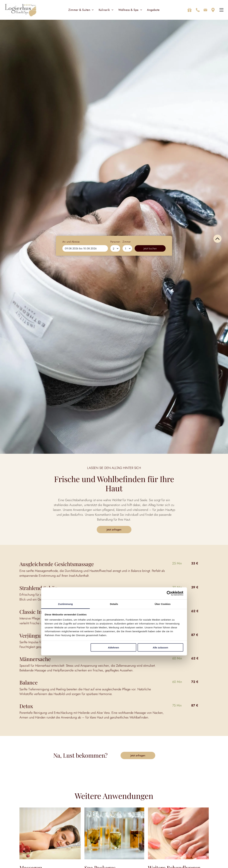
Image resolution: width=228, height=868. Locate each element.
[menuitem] (81, 10)
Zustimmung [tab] (65, 604)
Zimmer (127, 854)
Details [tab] (114, 604)
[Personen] (115, 861)
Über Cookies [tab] (163, 604)
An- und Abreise (71, 854)
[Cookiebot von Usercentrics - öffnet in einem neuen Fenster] (169, 594)
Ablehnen (113, 648)
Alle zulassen (160, 648)
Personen (115, 854)
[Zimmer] (127, 861)
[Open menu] (221, 10)
